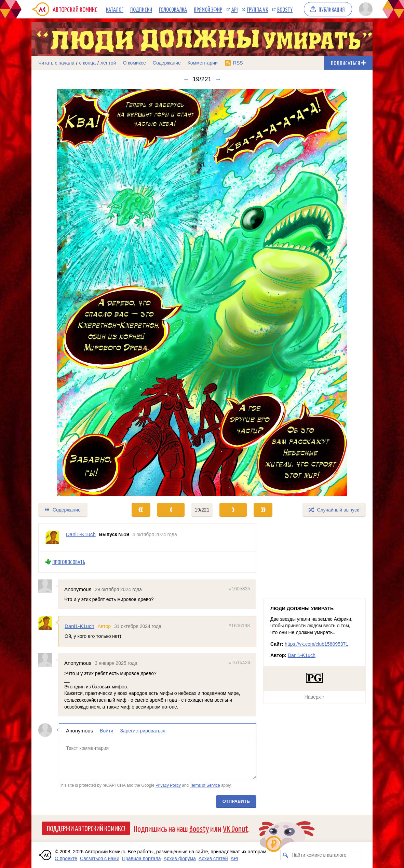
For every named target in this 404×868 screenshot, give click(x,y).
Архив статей (213, 858)
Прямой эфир (208, 9)
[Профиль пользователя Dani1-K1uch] (52, 537)
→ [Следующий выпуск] (218, 79)
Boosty (285, 9)
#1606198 (239, 626)
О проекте (66, 858)
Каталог (115, 9)
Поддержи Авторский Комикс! (86, 828)
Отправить (236, 801)
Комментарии (203, 63)
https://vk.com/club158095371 (317, 644)
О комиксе (134, 63)
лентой (108, 63)
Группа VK (257, 9)
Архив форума (180, 858)
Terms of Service (205, 785)
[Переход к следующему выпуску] (202, 293)
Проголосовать (69, 562)
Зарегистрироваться (143, 731)
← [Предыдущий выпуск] (186, 79)
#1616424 (240, 662)
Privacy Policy (168, 785)
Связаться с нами (100, 858)
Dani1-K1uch (79, 626)
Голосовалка (173, 9)
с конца (88, 63)
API (234, 9)
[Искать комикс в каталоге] (286, 855)
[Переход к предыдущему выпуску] (74, 293)
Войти (106, 731)
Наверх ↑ (314, 697)
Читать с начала (56, 63)
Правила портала (142, 858)
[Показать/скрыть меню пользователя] (365, 9)
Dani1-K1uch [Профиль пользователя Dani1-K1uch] (81, 534)
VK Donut (235, 828)
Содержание (167, 63)
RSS (238, 63)
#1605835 (240, 588)
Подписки (141, 9)
